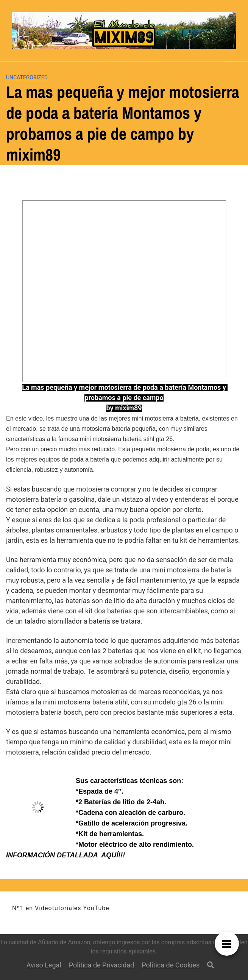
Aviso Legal (44, 965)
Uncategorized (27, 77)
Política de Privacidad (102, 965)
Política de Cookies (171, 965)
